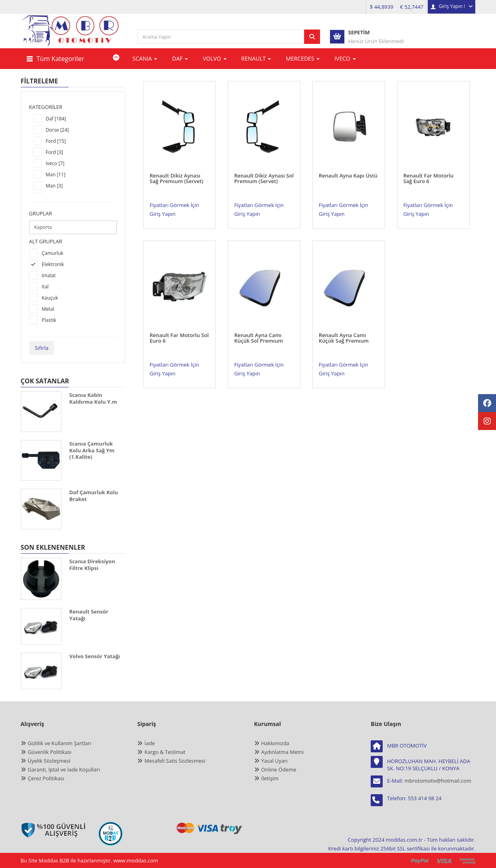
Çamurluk (53, 253)
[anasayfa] (71, 36)
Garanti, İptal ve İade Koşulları (64, 769)
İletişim (270, 778)
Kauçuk (50, 298)
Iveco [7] (55, 163)
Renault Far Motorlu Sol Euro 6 (179, 323)
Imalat (49, 275)
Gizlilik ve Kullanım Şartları (60, 743)
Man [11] (56, 175)
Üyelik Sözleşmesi (49, 761)
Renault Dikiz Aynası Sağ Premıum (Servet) (177, 171)
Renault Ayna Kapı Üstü (348, 168)
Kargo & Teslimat (165, 752)
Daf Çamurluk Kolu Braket (94, 496)
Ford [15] (56, 141)
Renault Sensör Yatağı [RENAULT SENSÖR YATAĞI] (89, 615)
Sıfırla (42, 348)
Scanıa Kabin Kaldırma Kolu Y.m (93, 398)
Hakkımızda (275, 743)
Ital (45, 287)
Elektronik (53, 264)
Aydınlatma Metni (283, 752)
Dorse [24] (57, 130)
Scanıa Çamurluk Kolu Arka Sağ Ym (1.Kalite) (92, 450)
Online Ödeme (279, 769)
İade (150, 743)
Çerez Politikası (46, 778)
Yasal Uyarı (275, 761)
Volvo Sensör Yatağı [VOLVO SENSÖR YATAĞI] (95, 656)
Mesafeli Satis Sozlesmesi (175, 761)
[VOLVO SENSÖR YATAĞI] (41, 671)
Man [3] (54, 186)
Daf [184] (56, 119)
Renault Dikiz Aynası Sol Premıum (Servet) (264, 171)
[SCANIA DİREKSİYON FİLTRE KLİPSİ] (41, 579)
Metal (48, 309)
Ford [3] (55, 152)
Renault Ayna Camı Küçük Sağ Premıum (344, 323)
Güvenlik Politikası (50, 752)
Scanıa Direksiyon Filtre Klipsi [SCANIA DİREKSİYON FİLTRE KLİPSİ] (92, 565)
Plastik (49, 320)
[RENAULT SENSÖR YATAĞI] (41, 626)
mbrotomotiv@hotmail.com (438, 781)
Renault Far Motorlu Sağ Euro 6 (429, 171)
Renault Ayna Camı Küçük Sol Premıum (259, 323)
